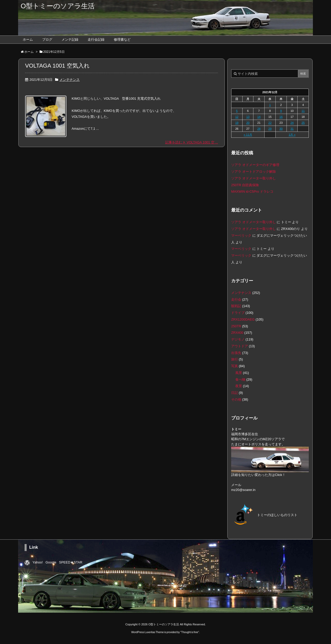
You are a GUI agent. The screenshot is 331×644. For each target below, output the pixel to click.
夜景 (239, 386)
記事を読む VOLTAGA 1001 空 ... (192, 142)
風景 (239, 373)
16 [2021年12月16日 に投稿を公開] (281, 117)
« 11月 (248, 135)
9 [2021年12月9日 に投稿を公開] (281, 111)
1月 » (292, 135)
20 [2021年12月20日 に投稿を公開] (248, 123)
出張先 (236, 353)
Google (51, 562)
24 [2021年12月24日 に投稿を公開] (292, 123)
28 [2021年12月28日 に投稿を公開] (259, 129)
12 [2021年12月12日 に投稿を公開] (237, 117)
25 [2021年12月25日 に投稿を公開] (303, 123)
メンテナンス (70, 80)
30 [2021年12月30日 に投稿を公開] (281, 129)
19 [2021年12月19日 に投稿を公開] (237, 123)
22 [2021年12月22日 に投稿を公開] (270, 123)
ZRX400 (237, 333)
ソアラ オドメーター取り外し (254, 178)
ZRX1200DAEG (243, 319)
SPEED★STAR (71, 562)
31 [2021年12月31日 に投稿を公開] (292, 129)
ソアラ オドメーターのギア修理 (255, 165)
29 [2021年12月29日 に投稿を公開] (270, 129)
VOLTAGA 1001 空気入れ (57, 66)
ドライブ (238, 313)
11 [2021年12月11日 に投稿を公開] (303, 111)
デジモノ (238, 339)
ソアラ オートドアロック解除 (254, 172)
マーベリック (241, 236)
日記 (235, 393)
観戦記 (236, 306)
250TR (236, 326)
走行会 (236, 299)
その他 (236, 399)
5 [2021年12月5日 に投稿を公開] (237, 111)
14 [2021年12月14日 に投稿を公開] (259, 117)
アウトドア (240, 346)
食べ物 (240, 379)
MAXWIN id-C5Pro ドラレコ (252, 191)
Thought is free (190, 632)
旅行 (235, 359)
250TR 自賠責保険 (245, 185)
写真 (235, 366)
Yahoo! (38, 562)
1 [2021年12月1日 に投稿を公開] (270, 105)
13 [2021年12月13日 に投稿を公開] (248, 117)
